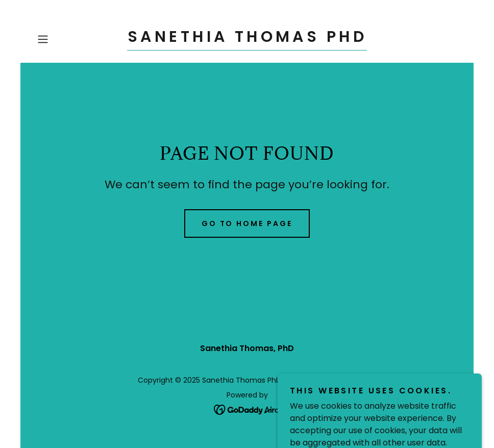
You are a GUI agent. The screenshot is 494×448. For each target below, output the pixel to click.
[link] (247, 39)
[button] (65, 39)
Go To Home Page (247, 223)
